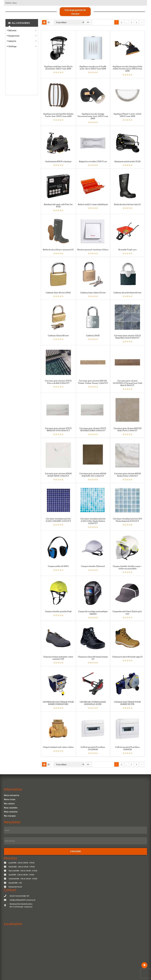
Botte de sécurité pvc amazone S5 (58, 250)
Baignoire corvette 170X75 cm (93, 161)
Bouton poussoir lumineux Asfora (93, 250)
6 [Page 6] (136, 22)
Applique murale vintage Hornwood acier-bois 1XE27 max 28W (93, 116)
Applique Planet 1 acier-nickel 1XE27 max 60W (127, 115)
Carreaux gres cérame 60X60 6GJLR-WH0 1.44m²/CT (58, 474)
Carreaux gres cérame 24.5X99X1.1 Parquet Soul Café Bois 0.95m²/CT (127, 383)
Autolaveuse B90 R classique (58, 161)
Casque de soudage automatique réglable (93, 612)
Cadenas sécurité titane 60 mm (127, 292)
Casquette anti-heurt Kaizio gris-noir (127, 612)
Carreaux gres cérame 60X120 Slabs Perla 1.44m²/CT (127, 429)
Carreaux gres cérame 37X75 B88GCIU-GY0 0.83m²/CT (58, 429)
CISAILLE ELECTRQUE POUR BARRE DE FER (127, 703)
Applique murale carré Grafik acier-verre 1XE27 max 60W (93, 67)
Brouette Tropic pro (127, 250)
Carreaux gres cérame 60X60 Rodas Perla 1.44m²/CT (127, 474)
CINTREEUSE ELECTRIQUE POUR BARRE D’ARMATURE (58, 703)
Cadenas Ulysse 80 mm (58, 335)
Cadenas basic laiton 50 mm (93, 292)
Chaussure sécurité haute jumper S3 (93, 658)
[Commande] (69, 22)
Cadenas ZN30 (93, 335)
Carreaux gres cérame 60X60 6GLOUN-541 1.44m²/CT (93, 474)
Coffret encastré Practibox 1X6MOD (127, 748)
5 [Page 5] (131, 22)
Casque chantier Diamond (93, 566)
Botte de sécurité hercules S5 (127, 204)
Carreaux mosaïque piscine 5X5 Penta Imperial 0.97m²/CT (127, 520)
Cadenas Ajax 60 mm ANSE (58, 292)
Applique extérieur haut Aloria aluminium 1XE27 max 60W (58, 67)
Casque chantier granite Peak (58, 611)
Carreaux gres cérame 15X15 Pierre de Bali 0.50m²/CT (58, 382)
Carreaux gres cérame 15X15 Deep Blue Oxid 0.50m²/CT (127, 337)
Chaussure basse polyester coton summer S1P (58, 658)
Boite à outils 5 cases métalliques (93, 204)
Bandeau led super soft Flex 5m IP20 (58, 205)
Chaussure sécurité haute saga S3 (127, 657)
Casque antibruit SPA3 (58, 566)
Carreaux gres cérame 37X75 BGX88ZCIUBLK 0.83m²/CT (93, 429)
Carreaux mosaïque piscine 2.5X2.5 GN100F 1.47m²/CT (58, 520)
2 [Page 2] (121, 22)
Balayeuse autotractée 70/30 (127, 161)
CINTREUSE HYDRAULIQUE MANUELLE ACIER (93, 703)
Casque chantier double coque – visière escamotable (127, 567)
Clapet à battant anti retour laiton (58, 747)
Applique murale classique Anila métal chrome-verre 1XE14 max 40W (127, 69)
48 (88, 22)
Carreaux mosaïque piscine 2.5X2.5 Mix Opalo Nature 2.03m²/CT (93, 521)
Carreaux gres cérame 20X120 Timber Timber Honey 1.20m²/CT (93, 382)
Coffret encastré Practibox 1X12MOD (93, 748)
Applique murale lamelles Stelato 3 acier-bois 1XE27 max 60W (58, 115)
